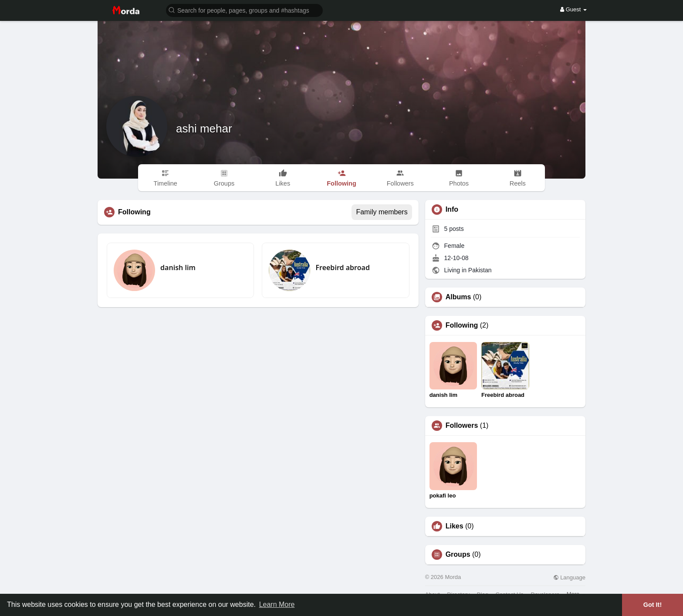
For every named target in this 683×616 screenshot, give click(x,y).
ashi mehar (204, 129)
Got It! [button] (653, 605)
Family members (382, 212)
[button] (244, 10)
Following (462, 325)
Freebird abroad (343, 267)
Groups (458, 555)
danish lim (178, 267)
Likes (455, 526)
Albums (458, 297)
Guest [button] (573, 9)
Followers (462, 426)
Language (569, 577)
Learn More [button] (277, 604)
